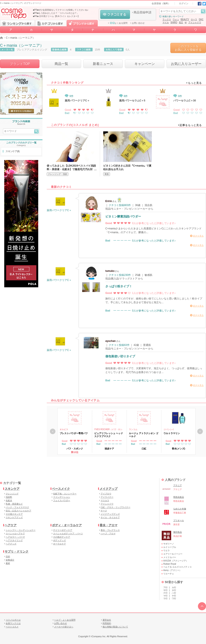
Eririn (109, 201)
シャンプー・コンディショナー (21, 530)
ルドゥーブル (170, 547)
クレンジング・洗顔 (58, 174)
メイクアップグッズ (110, 514)
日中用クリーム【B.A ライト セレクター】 (59, 16)
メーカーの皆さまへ (64, 627)
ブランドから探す (82, 23)
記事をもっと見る (191, 125)
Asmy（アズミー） (172, 570)
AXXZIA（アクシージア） (176, 561)
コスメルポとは (13, 620)
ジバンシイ (169, 429)
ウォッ (176, 19)
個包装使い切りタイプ (120, 356)
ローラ (194, 19)
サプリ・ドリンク (17, 551)
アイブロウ (106, 494)
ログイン (184, 3)
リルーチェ (169, 574)
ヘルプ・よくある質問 (65, 620)
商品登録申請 (143, 12)
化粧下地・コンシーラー (65, 494)
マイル (166, 22)
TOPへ (202, 606)
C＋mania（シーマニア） (22, 45)
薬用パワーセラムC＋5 (132, 101)
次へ (200, 431)
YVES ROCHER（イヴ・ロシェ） (108, 430)
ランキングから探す (17, 23)
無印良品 (178, 532)
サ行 (165, 590)
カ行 (174, 587)
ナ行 (165, 593)
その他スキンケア (14, 514)
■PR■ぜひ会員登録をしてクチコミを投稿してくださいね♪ (61, 10)
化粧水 (9, 500)
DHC (201, 19)
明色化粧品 (179, 497)
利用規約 (107, 623)
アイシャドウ (195, 22)
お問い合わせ (138, 23)
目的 (8, 556)
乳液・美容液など (14, 504)
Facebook (200, 4)
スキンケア (12, 489)
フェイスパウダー (62, 500)
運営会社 (107, 620)
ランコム (133, 429)
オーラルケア (59, 544)
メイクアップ (109, 489)
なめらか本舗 (180, 509)
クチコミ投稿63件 (119, 345)
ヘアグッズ (11, 544)
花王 (181, 22)
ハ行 (174, 593)
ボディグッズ (59, 540)
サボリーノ (169, 544)
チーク (104, 511)
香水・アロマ (109, 525)
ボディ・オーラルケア (67, 525)
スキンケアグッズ (14, 517)
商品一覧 (61, 64)
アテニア (178, 485)
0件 (178, 96)
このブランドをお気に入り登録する (188, 48)
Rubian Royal (170, 564)
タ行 (174, 590)
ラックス (167, 19)
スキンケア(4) (12, 151)
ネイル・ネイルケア (110, 517)
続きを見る (198, 236)
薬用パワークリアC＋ (77, 101)
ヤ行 (174, 596)
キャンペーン (145, 64)
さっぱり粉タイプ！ (119, 286)
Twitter (204, 4)
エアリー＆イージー (173, 554)
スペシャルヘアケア (15, 534)
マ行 (165, 596)
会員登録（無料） (161, 3)
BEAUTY (185, 19)
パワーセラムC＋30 (185, 101)
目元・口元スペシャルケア (18, 511)
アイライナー (107, 497)
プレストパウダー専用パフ (74, 433)
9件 (69, 96)
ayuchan (111, 341)
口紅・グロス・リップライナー (116, 507)
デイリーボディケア (63, 530)
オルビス (64, 429)
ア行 (165, 587)
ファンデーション (62, 497)
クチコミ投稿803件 (120, 205)
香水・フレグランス (110, 530)
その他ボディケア (62, 537)
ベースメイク (61, 489)
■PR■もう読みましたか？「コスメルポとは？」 (56, 13)
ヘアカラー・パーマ (15, 537)
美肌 (107, 174)
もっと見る (195, 83)
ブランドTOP (20, 64)
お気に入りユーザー (186, 64)
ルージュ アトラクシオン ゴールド (144, 435)
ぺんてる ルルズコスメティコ (177, 567)
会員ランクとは (13, 623)
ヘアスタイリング (14, 540)
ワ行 (174, 598)
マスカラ (105, 500)
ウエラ (166, 551)
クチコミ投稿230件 (120, 275)
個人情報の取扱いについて (115, 627)
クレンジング (12, 494)
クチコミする (115, 14)
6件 (123, 96)
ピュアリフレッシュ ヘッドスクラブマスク (109, 435)
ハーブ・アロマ (108, 534)
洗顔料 (9, 497)
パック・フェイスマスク (17, 507)
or (186, 22)
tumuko (110, 271)
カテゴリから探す (51, 23)
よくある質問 (119, 23)
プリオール (179, 520)
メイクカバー (170, 557)
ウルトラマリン (172, 433)
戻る (53, 431)
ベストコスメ (12, 627)
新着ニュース (103, 64)
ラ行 (165, 598)
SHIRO (174, 22)
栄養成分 (10, 560)
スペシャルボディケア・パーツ (68, 534)
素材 (8, 563)
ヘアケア (11, 525)
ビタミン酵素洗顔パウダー (123, 216)
